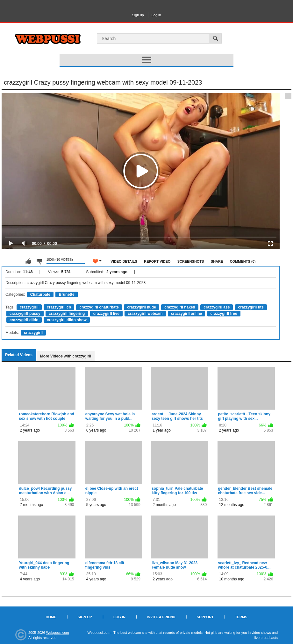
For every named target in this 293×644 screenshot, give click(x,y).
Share (217, 261)
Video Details (124, 261)
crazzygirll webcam (145, 314)
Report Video (157, 261)
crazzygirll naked (180, 307)
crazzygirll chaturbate (99, 307)
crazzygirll (29, 307)
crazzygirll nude (142, 307)
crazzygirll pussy (25, 314)
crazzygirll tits (251, 307)
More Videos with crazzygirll (66, 356)
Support (205, 617)
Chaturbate (40, 294)
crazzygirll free (224, 314)
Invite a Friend (161, 617)
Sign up (138, 15)
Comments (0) (243, 261)
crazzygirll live (106, 314)
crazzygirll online (186, 314)
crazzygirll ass (217, 307)
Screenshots (191, 261)
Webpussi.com (58, 633)
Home (51, 617)
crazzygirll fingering (67, 314)
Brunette (66, 294)
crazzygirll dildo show (67, 320)
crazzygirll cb (59, 307)
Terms (241, 617)
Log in (156, 15)
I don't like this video (39, 261)
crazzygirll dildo (24, 320)
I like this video (28, 261)
